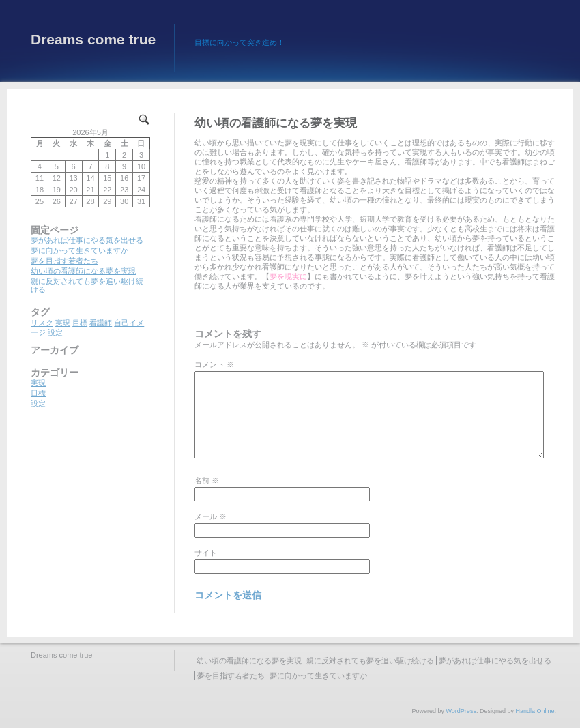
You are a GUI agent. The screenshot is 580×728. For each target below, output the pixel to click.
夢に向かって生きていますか (79, 250)
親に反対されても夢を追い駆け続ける (370, 660)
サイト (206, 553)
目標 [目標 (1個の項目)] (80, 323)
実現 (38, 383)
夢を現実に (288, 276)
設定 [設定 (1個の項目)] (55, 332)
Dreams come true (93, 39)
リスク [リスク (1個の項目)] (42, 323)
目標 (38, 393)
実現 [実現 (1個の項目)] (63, 323)
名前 (207, 480)
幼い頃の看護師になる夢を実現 (83, 271)
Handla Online (535, 711)
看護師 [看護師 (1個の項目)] (101, 323)
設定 (38, 403)
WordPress (461, 711)
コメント (214, 364)
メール (211, 516)
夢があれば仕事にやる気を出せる (87, 240)
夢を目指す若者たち (64, 261)
